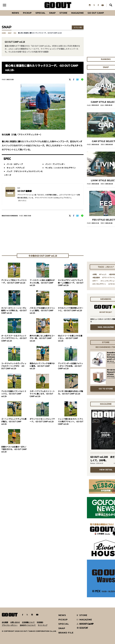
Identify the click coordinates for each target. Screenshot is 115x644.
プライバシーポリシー (10, 625)
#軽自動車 (96, 278)
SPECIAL (40, 13)
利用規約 (40, 622)
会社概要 (5, 622)
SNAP (52, 13)
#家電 (95, 274)
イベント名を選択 (78, 28)
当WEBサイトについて (28, 625)
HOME (4, 33)
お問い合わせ (15, 622)
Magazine (77, 13)
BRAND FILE (66, 633)
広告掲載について (28, 622)
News (15, 13)
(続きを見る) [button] (22, 201)
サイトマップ (43, 625)
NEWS (62, 615)
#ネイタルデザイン (99, 284)
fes (15, 33)
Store (63, 13)
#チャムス (103, 274)
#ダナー (95, 281)
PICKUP (27, 13)
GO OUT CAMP (96, 13)
